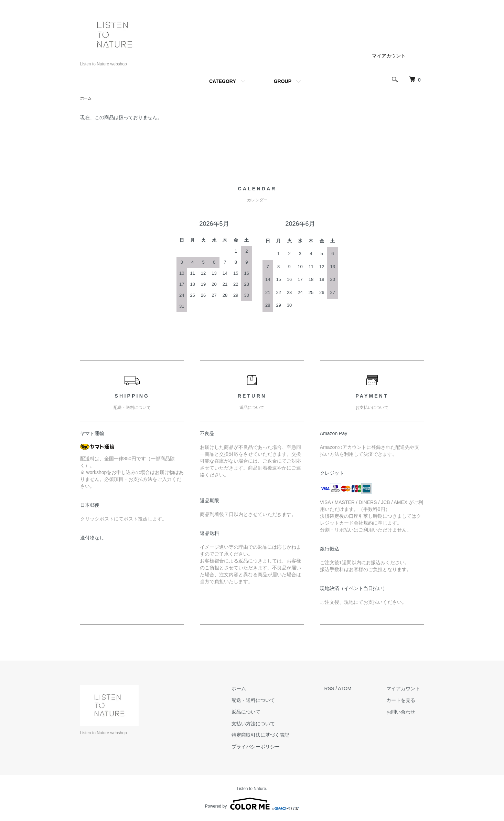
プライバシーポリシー (268, 747)
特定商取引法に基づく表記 (272, 736)
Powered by (252, 804)
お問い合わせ (405, 713)
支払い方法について (265, 724)
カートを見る (405, 701)
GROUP (283, 81)
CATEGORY (223, 81)
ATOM (352, 689)
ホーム (86, 98)
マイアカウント (389, 56)
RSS (337, 689)
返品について (258, 713)
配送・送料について (265, 701)
